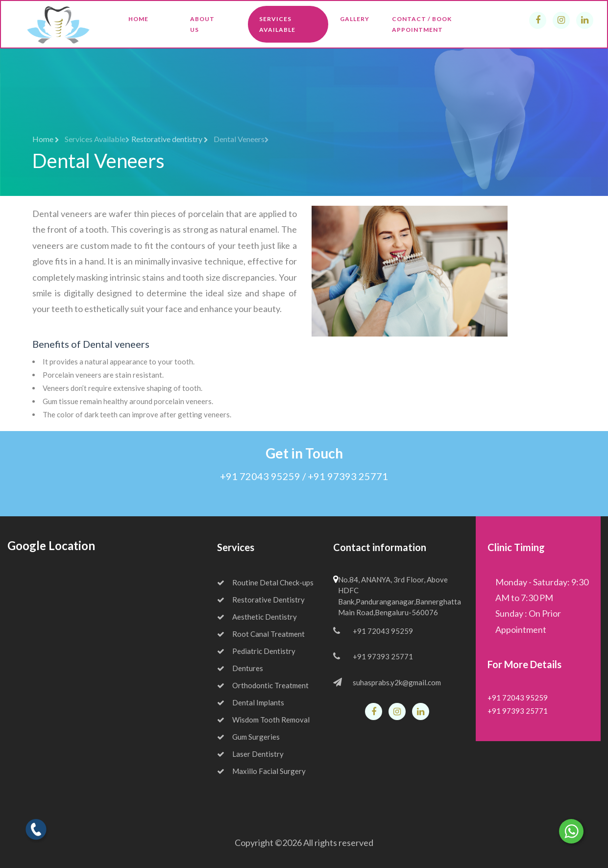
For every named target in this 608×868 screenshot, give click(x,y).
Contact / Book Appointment (422, 24)
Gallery (355, 19)
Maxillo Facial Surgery (261, 771)
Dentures (240, 668)
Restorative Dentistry (261, 600)
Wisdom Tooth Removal (263, 720)
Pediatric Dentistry (256, 651)
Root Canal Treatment (261, 634)
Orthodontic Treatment (263, 685)
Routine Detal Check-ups (265, 582)
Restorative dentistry (170, 139)
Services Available (277, 24)
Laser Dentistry (250, 754)
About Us (202, 24)
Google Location (51, 545)
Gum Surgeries (248, 737)
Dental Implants (251, 702)
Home (138, 19)
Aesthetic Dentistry (257, 617)
